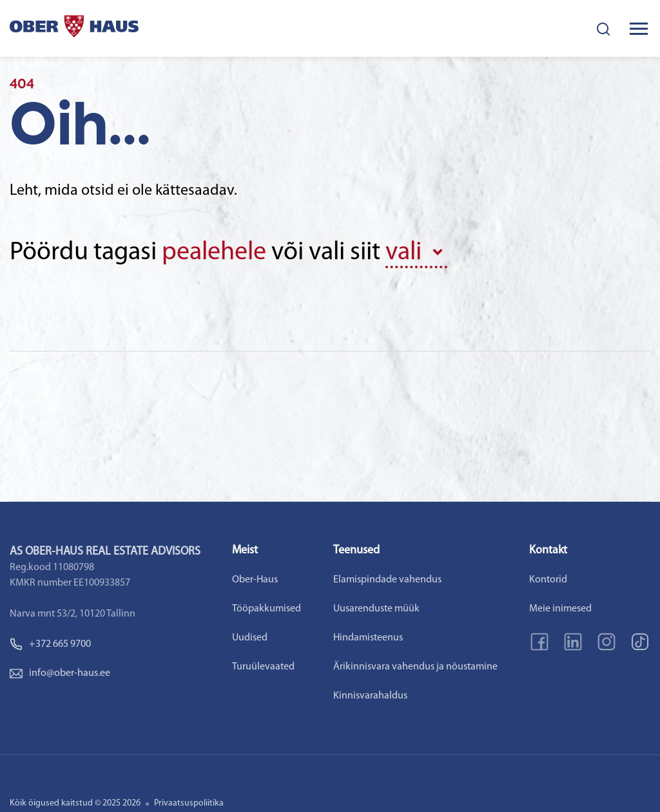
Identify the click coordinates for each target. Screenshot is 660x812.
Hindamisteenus (368, 638)
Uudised (250, 638)
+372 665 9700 (50, 644)
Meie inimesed (560, 609)
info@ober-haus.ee (60, 673)
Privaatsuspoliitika (189, 803)
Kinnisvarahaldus (370, 696)
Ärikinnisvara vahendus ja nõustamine (415, 667)
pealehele (214, 253)
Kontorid (548, 580)
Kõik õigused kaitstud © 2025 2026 (75, 803)
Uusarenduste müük (376, 609)
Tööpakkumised (267, 609)
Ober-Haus (255, 580)
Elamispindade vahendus (387, 580)
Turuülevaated (263, 667)
